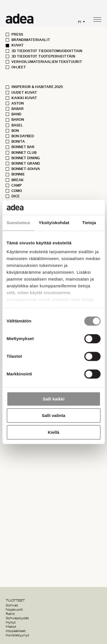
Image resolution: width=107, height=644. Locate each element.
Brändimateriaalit (31, 40)
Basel (17, 125)
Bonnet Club (24, 153)
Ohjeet (19, 67)
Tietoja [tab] (89, 223)
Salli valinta (53, 416)
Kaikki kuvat (24, 98)
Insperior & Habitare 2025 (37, 87)
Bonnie (18, 174)
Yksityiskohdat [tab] (54, 223)
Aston (18, 103)
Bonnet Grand (26, 163)
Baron (18, 120)
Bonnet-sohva (26, 169)
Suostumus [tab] (18, 223)
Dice (16, 196)
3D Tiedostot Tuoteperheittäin (43, 56)
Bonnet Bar (23, 147)
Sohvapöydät (17, 618)
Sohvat (12, 605)
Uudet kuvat (24, 93)
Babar (18, 109)
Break (18, 180)
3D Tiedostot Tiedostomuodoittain (47, 51)
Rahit (10, 614)
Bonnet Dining (26, 158)
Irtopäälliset (16, 631)
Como (17, 191)
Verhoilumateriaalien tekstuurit (47, 62)
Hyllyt (11, 622)
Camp (17, 185)
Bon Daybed (23, 136)
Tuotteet (15, 600)
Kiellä (53, 432)
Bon (15, 131)
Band (16, 114)
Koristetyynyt (17, 635)
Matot (11, 627)
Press (17, 34)
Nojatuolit (14, 610)
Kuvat (18, 45)
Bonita (18, 142)
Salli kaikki (53, 399)
